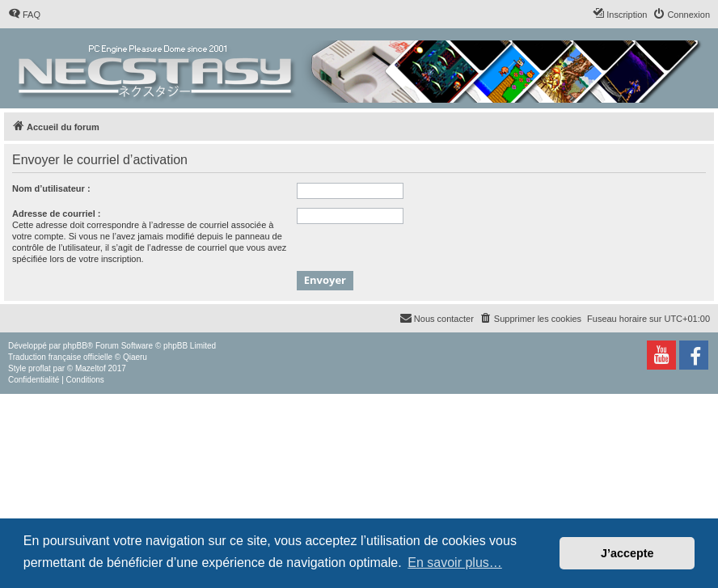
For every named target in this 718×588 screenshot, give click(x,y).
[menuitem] (24, 15)
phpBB (75, 346)
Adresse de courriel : (56, 214)
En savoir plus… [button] (455, 563)
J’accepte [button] (627, 553)
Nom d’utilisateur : (51, 188)
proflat (40, 368)
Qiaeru (135, 357)
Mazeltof (91, 368)
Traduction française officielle (60, 357)
